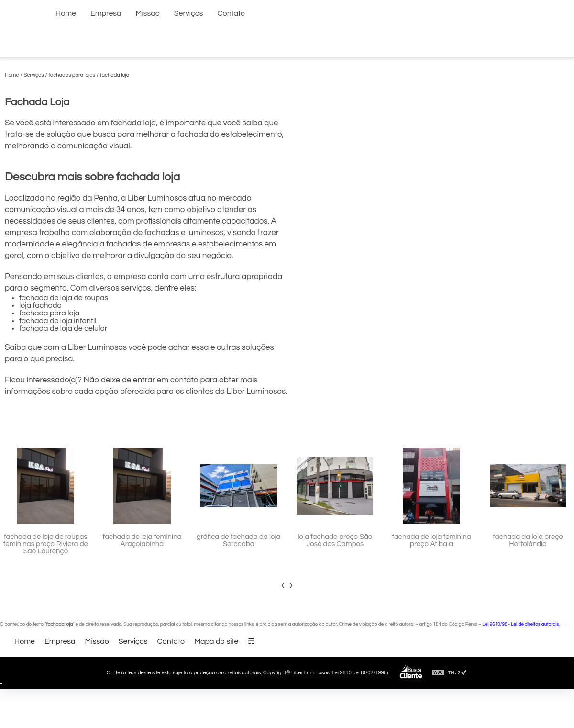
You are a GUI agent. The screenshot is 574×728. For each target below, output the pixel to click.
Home (66, 13)
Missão (148, 13)
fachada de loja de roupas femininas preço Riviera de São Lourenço (46, 544)
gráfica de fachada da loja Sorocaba (239, 540)
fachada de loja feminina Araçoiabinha (142, 540)
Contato (232, 13)
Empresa (106, 13)
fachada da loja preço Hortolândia (528, 540)
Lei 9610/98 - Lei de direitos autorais (521, 624)
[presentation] (283, 585)
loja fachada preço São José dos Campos (335, 540)
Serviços (189, 13)
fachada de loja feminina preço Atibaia (431, 540)
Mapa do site (216, 641)
